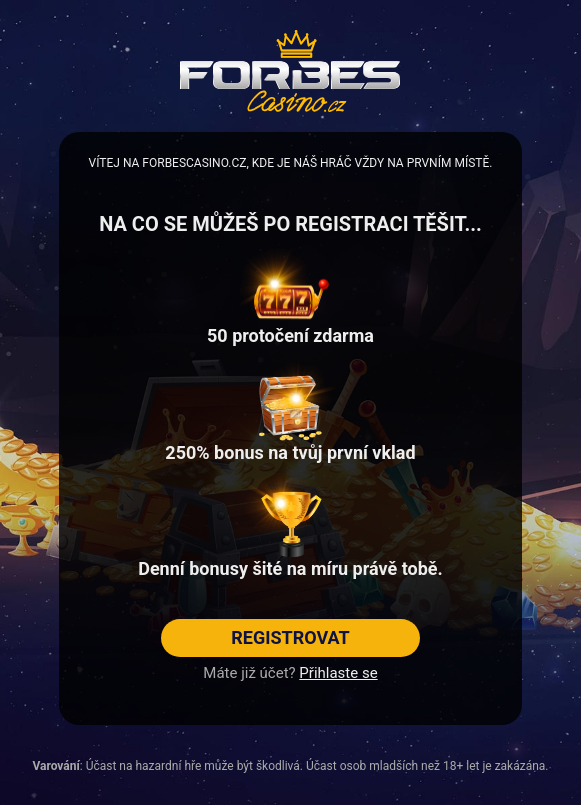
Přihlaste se (338, 673)
